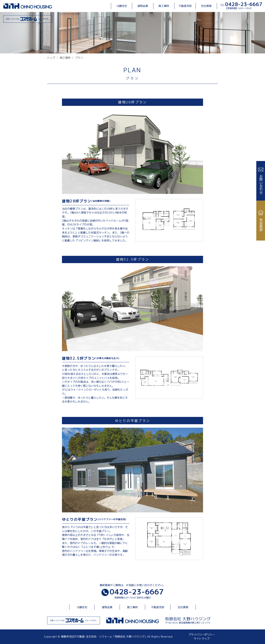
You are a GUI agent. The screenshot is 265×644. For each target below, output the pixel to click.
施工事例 (164, 6)
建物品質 (143, 6)
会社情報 (206, 6)
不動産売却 (185, 6)
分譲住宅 (122, 6)
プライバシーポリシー (202, 634)
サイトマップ (202, 639)
